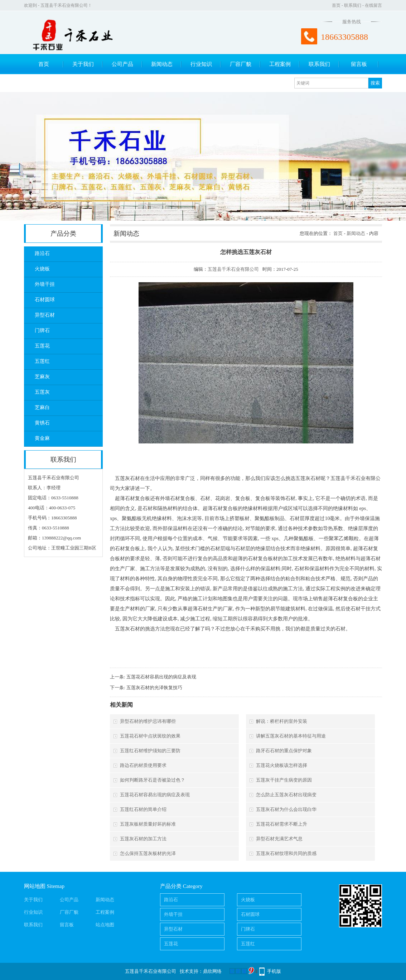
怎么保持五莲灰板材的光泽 (148, 853)
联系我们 (353, 5)
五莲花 (42, 346)
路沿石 (42, 253)
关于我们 (83, 64)
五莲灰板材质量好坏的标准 (148, 824)
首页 (336, 5)
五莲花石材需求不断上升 (282, 824)
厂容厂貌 (241, 64)
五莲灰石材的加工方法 (143, 839)
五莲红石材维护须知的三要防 (150, 751)
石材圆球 (45, 300)
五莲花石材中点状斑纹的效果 (150, 736)
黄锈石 (42, 423)
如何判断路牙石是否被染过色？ (153, 780)
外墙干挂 (45, 284)
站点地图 (105, 925)
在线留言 (373, 5)
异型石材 (45, 315)
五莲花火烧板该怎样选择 (282, 765)
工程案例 (280, 64)
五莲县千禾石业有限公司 (233, 269)
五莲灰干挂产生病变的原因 (284, 780)
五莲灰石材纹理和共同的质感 (286, 853)
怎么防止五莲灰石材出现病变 (286, 795)
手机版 (274, 971)
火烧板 (42, 269)
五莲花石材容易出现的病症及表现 (161, 677)
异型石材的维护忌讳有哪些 (148, 721)
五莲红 (42, 361)
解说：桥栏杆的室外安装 (282, 721)
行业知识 (201, 64)
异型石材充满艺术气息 (279, 839)
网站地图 (35, 886)
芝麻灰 (42, 377)
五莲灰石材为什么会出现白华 (286, 809)
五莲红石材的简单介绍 (143, 809)
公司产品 (122, 64)
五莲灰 (42, 392)
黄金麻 (42, 438)
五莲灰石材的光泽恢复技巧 (154, 688)
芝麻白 (42, 407)
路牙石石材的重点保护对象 (284, 751)
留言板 (359, 64)
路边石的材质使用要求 (143, 765)
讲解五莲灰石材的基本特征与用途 (291, 736)
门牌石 (42, 330)
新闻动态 (162, 64)
